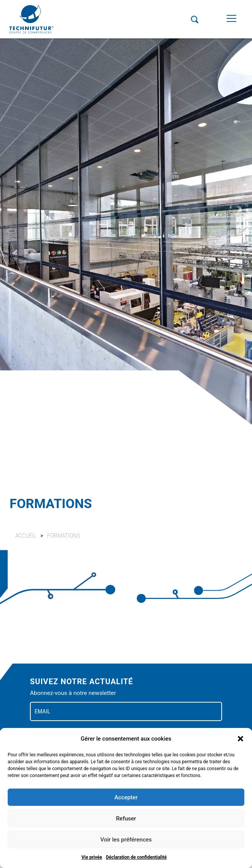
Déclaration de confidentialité (136, 857)
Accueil (26, 536)
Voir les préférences (126, 840)
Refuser (126, 818)
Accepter (126, 797)
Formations (64, 536)
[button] (240, 739)
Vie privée (92, 857)
